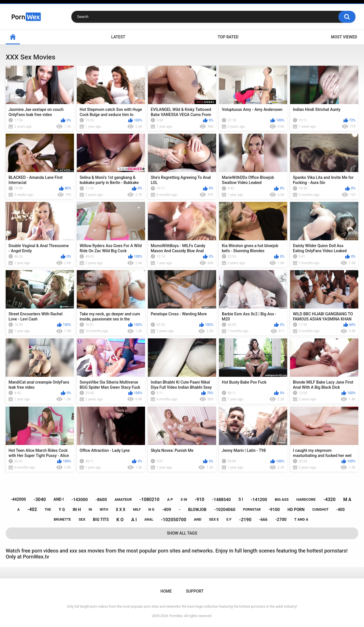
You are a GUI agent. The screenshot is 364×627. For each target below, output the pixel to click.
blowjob (197, 510)
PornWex (176, 616)
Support (195, 591)
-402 (32, 509)
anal (149, 520)
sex (82, 519)
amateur (123, 499)
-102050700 (174, 520)
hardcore (306, 499)
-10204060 (225, 510)
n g (151, 509)
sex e (214, 519)
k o (120, 520)
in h (77, 510)
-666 (263, 520)
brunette (62, 520)
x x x (121, 510)
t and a (301, 519)
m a (347, 499)
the (48, 510)
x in (184, 500)
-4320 (329, 499)
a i (134, 520)
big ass (282, 499)
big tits (101, 520)
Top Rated (228, 37)
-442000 (18, 499)
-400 (340, 510)
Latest (118, 37)
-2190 (245, 520)
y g (62, 510)
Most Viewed (344, 37)
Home (13, 37)
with (104, 510)
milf (137, 510)
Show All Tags (182, 533)
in (90, 510)
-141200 (259, 500)
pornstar (252, 510)
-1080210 (149, 499)
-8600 (101, 500)
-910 (200, 499)
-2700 (281, 520)
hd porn (296, 510)
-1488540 (221, 500)
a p (170, 499)
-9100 (274, 510)
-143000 (80, 500)
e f (229, 519)
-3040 (40, 499)
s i (241, 499)
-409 (167, 510)
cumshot (320, 510)
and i (59, 499)
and (198, 519)
